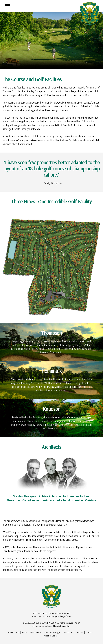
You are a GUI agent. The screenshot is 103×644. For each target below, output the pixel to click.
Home (10, 632)
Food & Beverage (52, 632)
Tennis (25, 632)
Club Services (36, 632)
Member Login (50, 636)
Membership (68, 632)
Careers (89, 632)
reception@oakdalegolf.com (58, 616)
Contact (80, 632)
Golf (17, 632)
